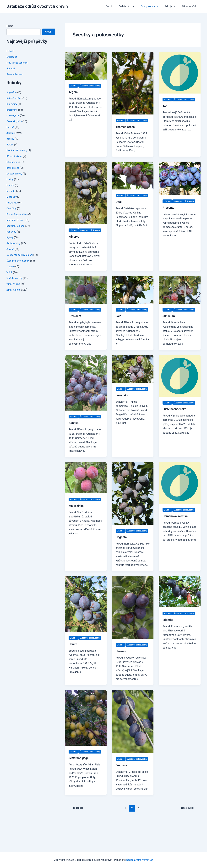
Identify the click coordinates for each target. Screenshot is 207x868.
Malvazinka (77, 527)
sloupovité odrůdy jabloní (21, 255)
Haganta (122, 558)
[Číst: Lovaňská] (133, 381)
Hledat (10, 26)
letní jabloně (13, 168)
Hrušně (11, 127)
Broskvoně (13, 110)
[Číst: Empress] (133, 747)
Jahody (11, 139)
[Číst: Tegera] (86, 66)
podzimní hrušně (16, 220)
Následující (188, 838)
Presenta (169, 216)
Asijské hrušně (15, 98)
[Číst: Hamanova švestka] (180, 500)
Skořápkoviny (14, 243)
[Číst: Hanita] (86, 625)
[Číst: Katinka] (86, 395)
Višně (10, 272)
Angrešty (12, 92)
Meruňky (11, 191)
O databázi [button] (131, 6)
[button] (137, 6)
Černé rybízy (14, 116)
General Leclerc (15, 74)
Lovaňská (123, 412)
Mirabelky (12, 197)
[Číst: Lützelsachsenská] (180, 388)
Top (165, 110)
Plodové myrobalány (18, 214)
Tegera (74, 96)
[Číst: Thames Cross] (133, 83)
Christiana (12, 57)
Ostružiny (12, 208)
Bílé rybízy (12, 104)
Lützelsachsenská (176, 426)
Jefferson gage (80, 788)
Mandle (11, 185)
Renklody (12, 232)
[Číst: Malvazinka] (86, 494)
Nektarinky (13, 203)
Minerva (74, 245)
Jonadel (11, 68)
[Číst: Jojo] (133, 298)
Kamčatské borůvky (18, 150)
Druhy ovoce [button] (153, 6)
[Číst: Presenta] (180, 183)
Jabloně (11, 133)
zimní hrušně (14, 284)
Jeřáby (10, 145)
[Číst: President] (86, 298)
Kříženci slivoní (15, 156)
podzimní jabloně (16, 226)
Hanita (73, 670)
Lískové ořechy (15, 174)
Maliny (10, 179)
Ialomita (168, 645)
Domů (115, 6)
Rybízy (10, 237)
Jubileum (169, 329)
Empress (122, 795)
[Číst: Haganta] (133, 510)
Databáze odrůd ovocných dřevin (37, 6)
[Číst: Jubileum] (180, 298)
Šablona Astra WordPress (140, 860)
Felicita (11, 51)
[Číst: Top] (180, 72)
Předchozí (77, 838)
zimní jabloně (14, 290)
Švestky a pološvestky (19, 261)
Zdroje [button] (172, 6)
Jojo (119, 329)
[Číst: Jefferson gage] (86, 743)
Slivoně (11, 249)
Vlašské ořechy (15, 278)
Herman (121, 677)
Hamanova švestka (176, 537)
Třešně (10, 266)
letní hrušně (13, 162)
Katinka (74, 440)
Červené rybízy (15, 121)
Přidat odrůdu (190, 6)
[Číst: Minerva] (86, 197)
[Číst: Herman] (133, 628)
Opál (119, 210)
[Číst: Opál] (133, 180)
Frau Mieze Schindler (18, 63)
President (76, 329)
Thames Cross (126, 131)
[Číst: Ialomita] (180, 613)
